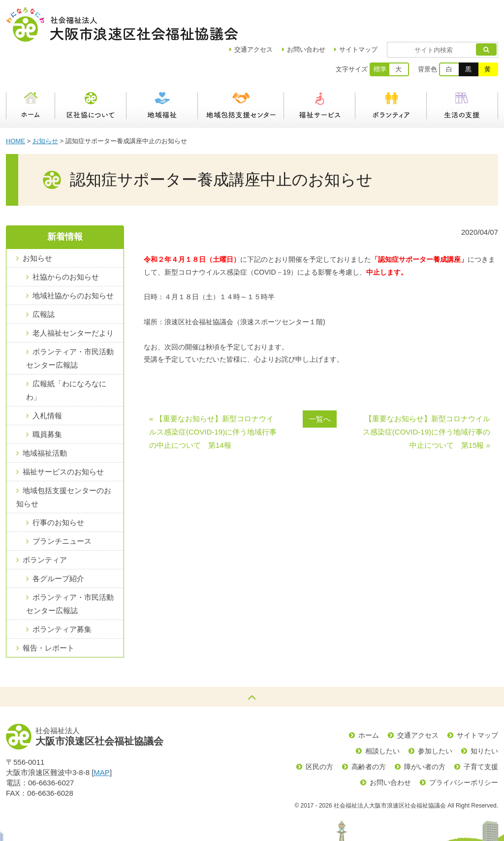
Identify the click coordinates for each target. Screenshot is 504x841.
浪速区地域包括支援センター (241, 71)
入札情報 (47, 381)
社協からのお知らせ (66, 242)
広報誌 (44, 280)
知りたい (484, 716)
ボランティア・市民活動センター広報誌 (70, 324)
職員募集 (47, 400)
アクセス (282, 15)
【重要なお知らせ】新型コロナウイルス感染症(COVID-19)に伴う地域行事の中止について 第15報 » (426, 397)
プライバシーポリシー (464, 748)
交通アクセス (418, 701)
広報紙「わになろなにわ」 (66, 356)
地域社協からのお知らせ (73, 261)
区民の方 (319, 732)
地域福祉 (162, 71)
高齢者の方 (369, 732)
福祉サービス (320, 71)
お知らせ (45, 107)
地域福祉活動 (45, 419)
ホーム (31, 71)
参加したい (435, 716)
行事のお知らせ (58, 488)
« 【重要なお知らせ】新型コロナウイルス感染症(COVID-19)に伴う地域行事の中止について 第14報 (213, 397)
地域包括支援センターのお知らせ (64, 463)
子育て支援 (481, 732)
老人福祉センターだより (73, 298)
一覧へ (320, 385)
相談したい (382, 716)
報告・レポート (48, 613)
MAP (102, 738)
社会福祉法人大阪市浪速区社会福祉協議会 (122, 25)
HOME (16, 107)
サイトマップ (387, 15)
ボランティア (391, 71)
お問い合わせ (335, 15)
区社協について (91, 71)
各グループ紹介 (58, 544)
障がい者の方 (425, 732)
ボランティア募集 (62, 595)
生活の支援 (462, 71)
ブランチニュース (62, 507)
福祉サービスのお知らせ (63, 437)
